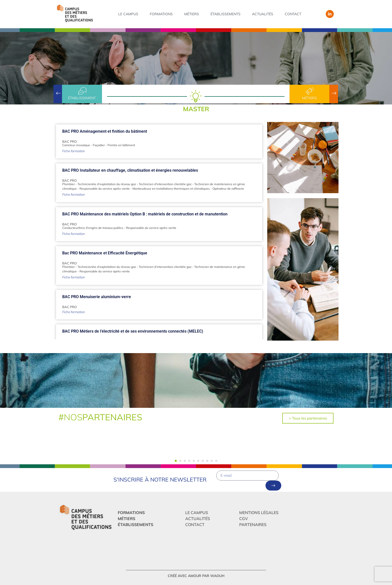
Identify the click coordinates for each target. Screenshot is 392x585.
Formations (161, 14)
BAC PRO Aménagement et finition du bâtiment (105, 131)
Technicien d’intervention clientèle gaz (165, 184)
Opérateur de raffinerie (228, 189)
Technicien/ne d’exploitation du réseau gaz (107, 184)
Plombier (68, 184)
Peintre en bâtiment (121, 145)
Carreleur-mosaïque (76, 145)
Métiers (192, 14)
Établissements (225, 14)
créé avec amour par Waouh (196, 576)
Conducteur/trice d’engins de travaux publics (93, 228)
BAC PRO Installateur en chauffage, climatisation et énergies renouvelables (130, 170)
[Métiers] (309, 91)
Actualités (263, 14)
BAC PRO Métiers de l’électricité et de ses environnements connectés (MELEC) (133, 331)
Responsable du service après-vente (105, 189)
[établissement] (82, 91)
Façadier (99, 145)
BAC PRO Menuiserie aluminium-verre (97, 297)
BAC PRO (69, 141)
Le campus (128, 14)
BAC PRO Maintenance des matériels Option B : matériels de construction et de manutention (145, 214)
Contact (293, 14)
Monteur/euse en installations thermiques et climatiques (171, 189)
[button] (176, 461)
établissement (82, 98)
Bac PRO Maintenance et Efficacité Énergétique (105, 253)
